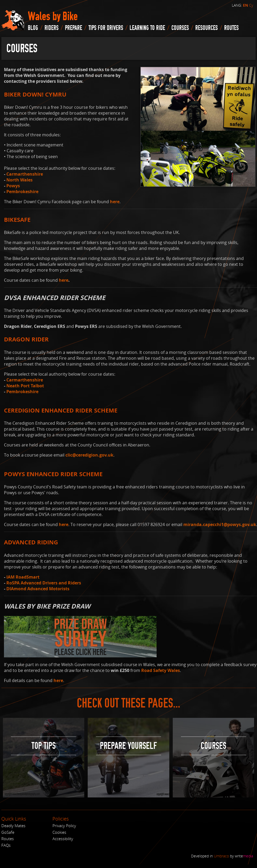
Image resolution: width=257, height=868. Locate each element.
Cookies (59, 832)
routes (231, 28)
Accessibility (63, 839)
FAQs (6, 845)
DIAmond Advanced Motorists (38, 589)
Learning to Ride (147, 28)
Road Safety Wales (161, 670)
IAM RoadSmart (23, 577)
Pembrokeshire (22, 192)
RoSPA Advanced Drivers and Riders (44, 583)
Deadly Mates (13, 826)
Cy (251, 5)
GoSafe (8, 832)
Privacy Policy (64, 826)
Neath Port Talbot (25, 386)
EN (245, 5)
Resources (207, 28)
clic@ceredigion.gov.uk (89, 455)
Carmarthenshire (25, 174)
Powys (13, 186)
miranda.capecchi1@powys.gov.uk (220, 524)
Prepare (74, 28)
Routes (8, 839)
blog (33, 28)
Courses (180, 28)
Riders (52, 28)
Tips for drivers (106, 28)
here (115, 202)
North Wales (19, 180)
